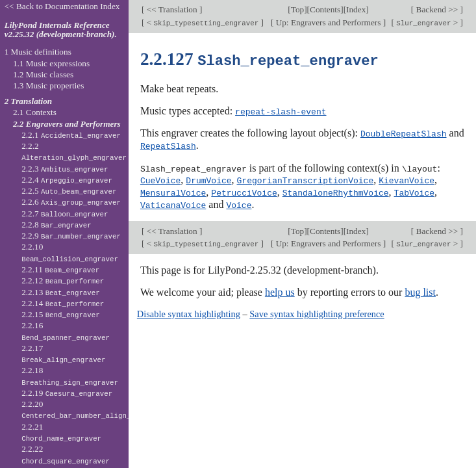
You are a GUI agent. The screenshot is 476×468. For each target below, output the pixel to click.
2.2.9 (71, 236)
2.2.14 (63, 303)
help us (280, 289)
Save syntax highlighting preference (317, 311)
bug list (420, 289)
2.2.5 (69, 191)
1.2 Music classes (43, 74)
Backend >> (437, 9)
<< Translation (172, 9)
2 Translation (29, 101)
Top (297, 9)
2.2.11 (60, 269)
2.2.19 (67, 393)
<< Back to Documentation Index (62, 6)
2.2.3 (65, 169)
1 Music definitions (38, 52)
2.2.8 (56, 225)
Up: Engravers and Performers (328, 22)
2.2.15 (61, 314)
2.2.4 (67, 180)
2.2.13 (61, 292)
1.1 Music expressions (51, 63)
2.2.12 (63, 280)
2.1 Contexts (35, 112)
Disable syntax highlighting (189, 311)
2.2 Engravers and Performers (67, 124)
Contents (325, 9)
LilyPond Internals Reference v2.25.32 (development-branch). (61, 30)
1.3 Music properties (48, 85)
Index (356, 9)
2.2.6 (71, 202)
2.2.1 (71, 135)
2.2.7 (65, 214)
